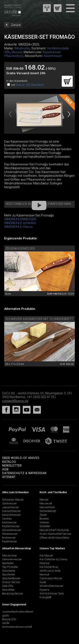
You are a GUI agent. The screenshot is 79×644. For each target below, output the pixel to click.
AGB (5, 469)
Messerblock (47, 507)
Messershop (9, 556)
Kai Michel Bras (49, 567)
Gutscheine (9, 571)
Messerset (46, 503)
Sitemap (9, 477)
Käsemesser (53, 56)
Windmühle (22, 48)
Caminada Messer (51, 578)
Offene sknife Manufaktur (55, 538)
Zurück (16, 25)
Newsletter (12, 466)
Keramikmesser (11, 515)
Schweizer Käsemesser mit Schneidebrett (39, 319)
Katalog (9, 462)
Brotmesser (9, 538)
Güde (43, 582)
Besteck (44, 519)
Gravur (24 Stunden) (30, 85)
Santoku (7, 519)
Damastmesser (11, 511)
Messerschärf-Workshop (54, 530)
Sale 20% (8, 586)
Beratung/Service (12, 593)
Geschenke (8, 574)
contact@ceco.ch (15, 401)
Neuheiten (8, 563)
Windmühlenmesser (52, 586)
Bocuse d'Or (9, 619)
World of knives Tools (52, 593)
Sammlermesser (12, 559)
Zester (43, 515)
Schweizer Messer (13, 500)
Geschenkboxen (11, 578)
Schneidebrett (48, 511)
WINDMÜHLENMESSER (20, 219)
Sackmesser (9, 503)
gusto (5, 615)
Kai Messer (46, 556)
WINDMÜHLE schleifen (20, 223)
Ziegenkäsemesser (20, 248)
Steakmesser (10, 534)
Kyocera (44, 590)
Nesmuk (44, 574)
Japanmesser (11, 507)
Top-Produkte (10, 567)
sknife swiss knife (50, 571)
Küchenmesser (11, 526)
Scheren (44, 522)
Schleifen (45, 526)
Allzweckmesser (12, 530)
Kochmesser (9, 522)
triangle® (45, 597)
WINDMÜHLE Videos (18, 227)
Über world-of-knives (21, 458)
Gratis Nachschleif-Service (55, 534)
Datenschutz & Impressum (24, 473)
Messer (17, 52)
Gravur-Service (11, 582)
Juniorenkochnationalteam (18, 612)
